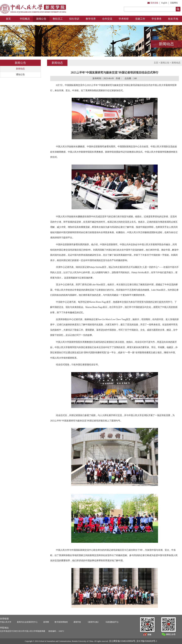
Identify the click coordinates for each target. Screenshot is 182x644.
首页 (8, 19)
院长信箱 (154, 3)
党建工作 (140, 19)
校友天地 (173, 19)
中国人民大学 (6, 622)
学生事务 (157, 19)
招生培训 (74, 19)
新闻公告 (41, 19)
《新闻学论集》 (93, 622)
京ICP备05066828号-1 (147, 641)
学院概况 (25, 19)
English (164, 3)
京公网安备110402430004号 (122, 641)
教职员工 (58, 19)
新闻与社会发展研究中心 (27, 622)
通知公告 (20, 74)
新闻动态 (20, 69)
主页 (156, 63)
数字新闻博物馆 (61, 622)
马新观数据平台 (112, 622)
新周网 (46, 622)
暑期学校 (77, 622)
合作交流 (107, 19)
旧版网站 (174, 3)
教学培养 (91, 19)
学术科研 (124, 19)
